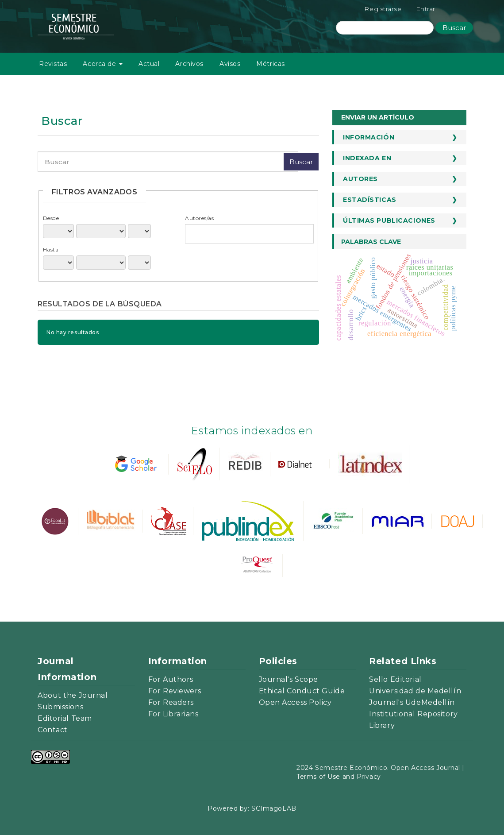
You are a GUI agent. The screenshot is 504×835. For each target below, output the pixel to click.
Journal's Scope (289, 679)
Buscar (454, 28)
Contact (53, 730)
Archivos (189, 64)
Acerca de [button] (103, 64)
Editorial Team (65, 718)
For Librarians (173, 714)
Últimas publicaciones (389, 220)
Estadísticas (370, 200)
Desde (51, 218)
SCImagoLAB (274, 808)
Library (382, 725)
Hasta (51, 249)
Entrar (426, 9)
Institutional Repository (413, 714)
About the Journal (73, 695)
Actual (149, 64)
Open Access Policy (295, 702)
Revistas (53, 64)
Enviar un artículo (378, 117)
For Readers (171, 702)
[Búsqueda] (385, 28)
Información (369, 137)
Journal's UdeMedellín (412, 702)
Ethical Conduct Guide (302, 691)
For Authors (171, 679)
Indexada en (367, 158)
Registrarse (383, 9)
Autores (360, 179)
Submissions (60, 707)
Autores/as (200, 218)
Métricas (270, 64)
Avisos (230, 64)
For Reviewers (175, 691)
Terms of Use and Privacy (339, 777)
